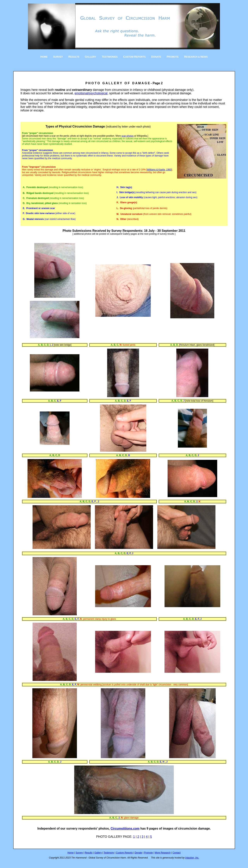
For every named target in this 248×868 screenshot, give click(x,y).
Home (71, 853)
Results (89, 853)
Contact (176, 853)
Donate (138, 853)
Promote (148, 853)
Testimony (109, 853)
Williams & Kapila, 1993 (159, 170)
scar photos (127, 136)
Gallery (98, 853)
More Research (163, 853)
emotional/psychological (91, 93)
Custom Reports (124, 853)
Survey (79, 853)
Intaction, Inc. (192, 858)
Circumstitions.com (125, 829)
